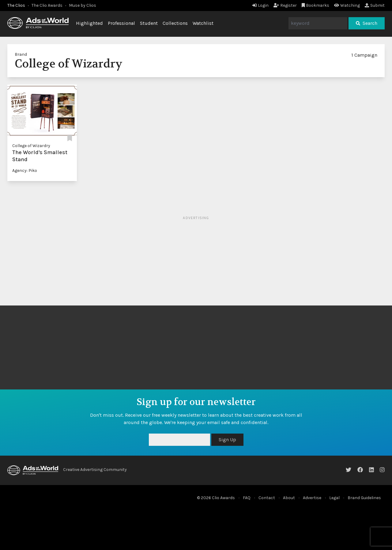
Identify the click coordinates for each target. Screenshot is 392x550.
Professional (121, 23)
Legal (334, 498)
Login (260, 5)
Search (367, 23)
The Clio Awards (47, 5)
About (289, 498)
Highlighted (89, 23)
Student (149, 23)
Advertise (312, 498)
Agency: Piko (25, 171)
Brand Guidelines (364, 498)
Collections (175, 23)
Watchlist (203, 23)
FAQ (247, 498)
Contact (267, 498)
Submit (375, 5)
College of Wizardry (31, 146)
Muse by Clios (83, 5)
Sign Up (227, 440)
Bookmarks (316, 5)
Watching (347, 5)
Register (285, 5)
